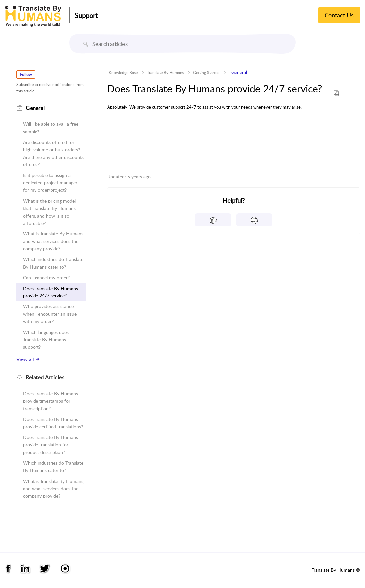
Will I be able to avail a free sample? (51, 128)
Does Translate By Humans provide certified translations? (53, 423)
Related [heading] (45, 377)
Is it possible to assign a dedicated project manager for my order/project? (50, 183)
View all (28, 359)
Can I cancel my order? (46, 277)
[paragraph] (234, 107)
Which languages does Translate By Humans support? (46, 340)
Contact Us (339, 15)
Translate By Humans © (336, 570)
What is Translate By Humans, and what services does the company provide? (54, 241)
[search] (183, 44)
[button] (85, 44)
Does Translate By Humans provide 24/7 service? (50, 292)
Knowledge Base (123, 72)
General (239, 72)
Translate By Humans (165, 72)
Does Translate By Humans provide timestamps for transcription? (50, 401)
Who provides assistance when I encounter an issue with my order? (50, 314)
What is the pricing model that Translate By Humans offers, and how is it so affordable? (49, 212)
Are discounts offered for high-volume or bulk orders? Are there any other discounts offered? (53, 153)
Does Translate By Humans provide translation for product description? (50, 445)
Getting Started (206, 72)
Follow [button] (26, 74)
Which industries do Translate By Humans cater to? (53, 263)
